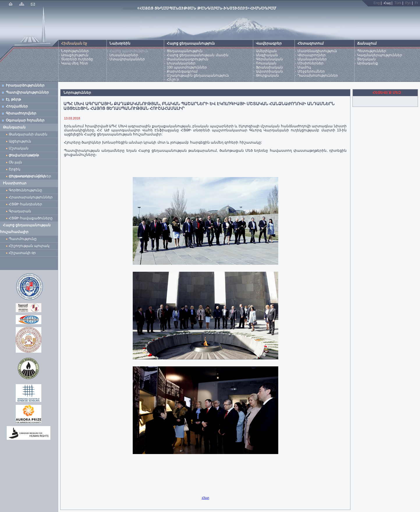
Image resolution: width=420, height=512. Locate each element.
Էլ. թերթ (13, 99)
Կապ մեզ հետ (75, 63)
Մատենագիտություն (317, 51)
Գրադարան (20, 211)
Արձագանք (368, 63)
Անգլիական (267, 55)
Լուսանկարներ (124, 55)
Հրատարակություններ (31, 197)
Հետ (205, 498)
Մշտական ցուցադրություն (24, 149)
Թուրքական (267, 75)
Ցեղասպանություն (185, 51)
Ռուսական (266, 63)
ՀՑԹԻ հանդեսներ (26, 204)
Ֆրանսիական (269, 67)
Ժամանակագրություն (188, 59)
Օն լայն (16, 162)
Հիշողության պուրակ (29, 246)
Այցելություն (20, 141)
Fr (416, 3)
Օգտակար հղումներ (25, 120)
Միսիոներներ (311, 63)
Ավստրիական (269, 71)
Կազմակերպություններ (380, 55)
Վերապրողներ (312, 55)
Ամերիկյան (266, 51)
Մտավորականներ (127, 59)
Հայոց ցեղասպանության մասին (198, 55)
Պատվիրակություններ (27, 92)
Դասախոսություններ (318, 75)
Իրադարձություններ (25, 85)
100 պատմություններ (187, 67)
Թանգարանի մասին (28, 134)
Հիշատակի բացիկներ (31, 176)
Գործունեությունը (25, 190)
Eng (376, 3)
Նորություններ (75, 51)
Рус (408, 3)
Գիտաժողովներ (21, 113)
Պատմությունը (23, 239)
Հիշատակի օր (22, 253)
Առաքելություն (75, 55)
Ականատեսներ (312, 59)
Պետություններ (372, 51)
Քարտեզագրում (182, 71)
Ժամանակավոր (24, 155)
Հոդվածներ (17, 106)
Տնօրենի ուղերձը (77, 59)
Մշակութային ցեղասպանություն (198, 75)
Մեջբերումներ (311, 71)
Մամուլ (304, 67)
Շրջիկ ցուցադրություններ (28, 170)
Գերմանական (269, 59)
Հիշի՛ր (173, 80)
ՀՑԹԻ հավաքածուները (31, 218)
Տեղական (366, 59)
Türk (398, 3)
